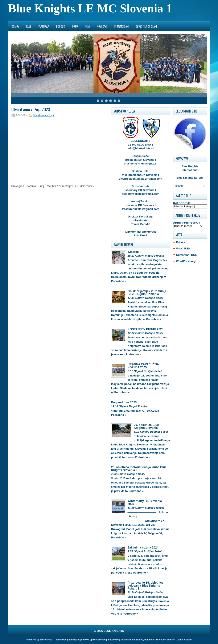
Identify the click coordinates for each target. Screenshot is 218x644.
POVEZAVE (102, 26)
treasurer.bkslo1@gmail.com (141, 209)
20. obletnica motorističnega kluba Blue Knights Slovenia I (139, 469)
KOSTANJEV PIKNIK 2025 (146, 329)
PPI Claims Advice (182, 640)
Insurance (138, 640)
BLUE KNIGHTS (114, 631)
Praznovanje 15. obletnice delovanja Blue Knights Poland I (146, 586)
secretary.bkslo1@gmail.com (141, 194)
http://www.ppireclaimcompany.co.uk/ (98, 640)
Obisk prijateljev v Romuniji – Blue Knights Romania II (148, 293)
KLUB (29, 26)
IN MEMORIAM (122, 26)
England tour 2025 (124, 402)
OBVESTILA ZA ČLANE (146, 26)
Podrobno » (119, 281)
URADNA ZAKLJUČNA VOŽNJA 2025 (143, 366)
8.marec (133, 252)
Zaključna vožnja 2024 (143, 547)
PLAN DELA (44, 26)
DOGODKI (61, 26)
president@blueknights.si (141, 164)
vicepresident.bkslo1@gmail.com (141, 179)
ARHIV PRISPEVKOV (187, 223)
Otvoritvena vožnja (43, 115)
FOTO (75, 26)
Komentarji (186, 255)
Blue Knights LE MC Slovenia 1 (90, 8)
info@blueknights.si (141, 148)
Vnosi (183, 248)
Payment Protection (155, 640)
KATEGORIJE (182, 203)
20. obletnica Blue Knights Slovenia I (147, 426)
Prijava (181, 242)
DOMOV (15, 26)
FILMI (87, 26)
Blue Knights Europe (190, 178)
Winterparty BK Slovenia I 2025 (146, 502)
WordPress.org (186, 261)
